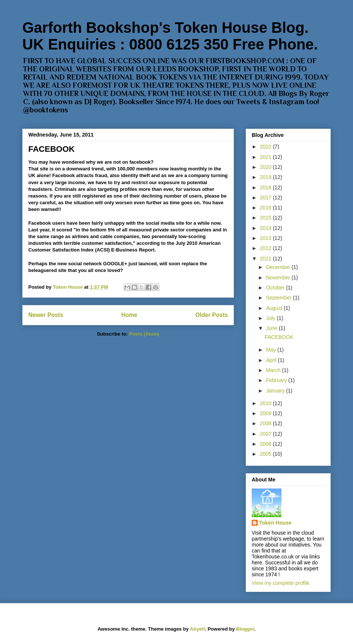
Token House (275, 523)
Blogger (245, 629)
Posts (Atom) (144, 334)
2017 (266, 198)
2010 (266, 403)
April (272, 360)
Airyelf (197, 629)
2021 (266, 157)
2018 (266, 188)
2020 (266, 167)
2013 (266, 238)
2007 (266, 434)
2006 (266, 444)
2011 (266, 259)
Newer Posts (46, 315)
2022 (266, 147)
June (272, 328)
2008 (266, 423)
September (279, 298)
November (279, 278)
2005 (266, 454)
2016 (266, 208)
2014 (266, 228)
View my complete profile (281, 583)
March (274, 370)
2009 (266, 413)
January (276, 391)
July (271, 318)
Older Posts (212, 315)
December (279, 267)
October (276, 288)
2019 (266, 177)
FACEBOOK (52, 149)
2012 (266, 248)
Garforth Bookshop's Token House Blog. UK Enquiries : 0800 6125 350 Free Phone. (170, 36)
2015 (266, 218)
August (275, 308)
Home (129, 315)
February (277, 380)
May (271, 350)
